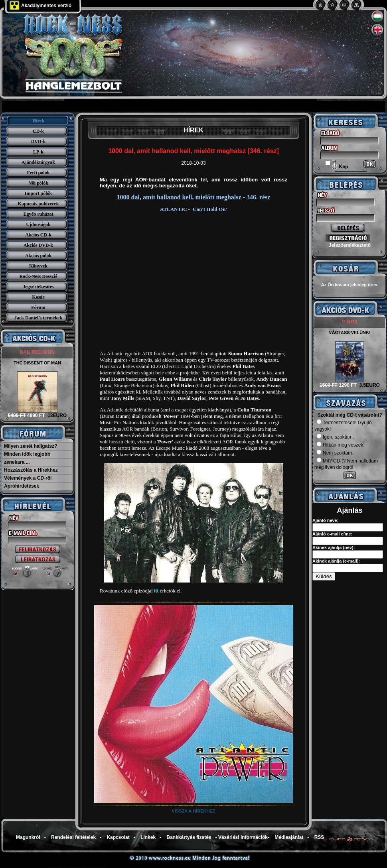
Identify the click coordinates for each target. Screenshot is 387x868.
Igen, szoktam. (335, 437)
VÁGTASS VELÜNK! (349, 333)
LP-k (38, 152)
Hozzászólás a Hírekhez (31, 470)
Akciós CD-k (38, 235)
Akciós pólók (38, 256)
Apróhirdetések (22, 486)
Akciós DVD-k (38, 245)
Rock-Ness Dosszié (39, 276)
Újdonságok (38, 224)
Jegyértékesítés (38, 287)
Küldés (324, 576)
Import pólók (38, 193)
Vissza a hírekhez (194, 811)
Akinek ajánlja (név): (334, 547)
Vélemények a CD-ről (28, 478)
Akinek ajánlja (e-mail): (336, 561)
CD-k (38, 131)
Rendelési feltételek (73, 837)
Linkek (148, 837)
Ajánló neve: (325, 520)
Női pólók (38, 183)
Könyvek (38, 266)
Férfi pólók (39, 173)
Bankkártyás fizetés (189, 837)
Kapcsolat (118, 837)
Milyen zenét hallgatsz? (31, 446)
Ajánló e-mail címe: (332, 534)
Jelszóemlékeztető (350, 245)
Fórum (38, 307)
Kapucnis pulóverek (39, 204)
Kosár (38, 297)
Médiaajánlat (289, 837)
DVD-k (39, 142)
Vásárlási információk (243, 837)
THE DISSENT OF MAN (37, 363)
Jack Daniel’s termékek (38, 318)
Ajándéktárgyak (38, 162)
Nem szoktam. (335, 453)
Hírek (38, 121)
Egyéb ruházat (39, 214)
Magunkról (28, 837)
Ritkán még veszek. (341, 445)
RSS (319, 837)
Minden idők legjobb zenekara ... (27, 458)
